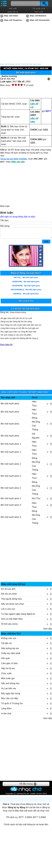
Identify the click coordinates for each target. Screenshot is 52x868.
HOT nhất (39, 12)
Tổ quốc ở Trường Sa (12, 705)
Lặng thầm (6, 710)
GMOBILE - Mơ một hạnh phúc (26, 296)
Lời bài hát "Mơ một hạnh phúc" (26, 311)
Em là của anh (8, 591)
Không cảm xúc (9, 640)
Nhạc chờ (4, 64)
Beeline (12, 64)
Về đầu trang (26, 786)
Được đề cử (13, 12)
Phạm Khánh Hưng (18, 314)
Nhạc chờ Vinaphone (13, 20)
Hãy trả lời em (8, 670)
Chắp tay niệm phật (11, 655)
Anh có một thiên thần (12, 621)
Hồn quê (5, 660)
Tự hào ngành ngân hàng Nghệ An (18, 616)
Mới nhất (13, 9)
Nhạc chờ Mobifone (38, 16)
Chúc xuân (6, 675)
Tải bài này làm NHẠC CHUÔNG (14, 159)
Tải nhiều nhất (39, 9)
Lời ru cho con (8, 611)
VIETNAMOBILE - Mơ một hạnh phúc (26, 292)
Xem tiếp (48, 631)
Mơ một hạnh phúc (34, 64)
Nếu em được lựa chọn (13, 606)
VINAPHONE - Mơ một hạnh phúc (26, 288)
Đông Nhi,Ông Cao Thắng (36, 426)
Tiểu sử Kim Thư (26, 303)
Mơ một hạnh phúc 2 (11, 478)
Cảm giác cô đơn (9, 665)
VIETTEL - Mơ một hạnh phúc (26, 279)
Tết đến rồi (6, 645)
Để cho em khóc (9, 596)
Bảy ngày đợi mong (11, 696)
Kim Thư (21, 64)
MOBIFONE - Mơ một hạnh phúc (26, 284)
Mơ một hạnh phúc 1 (11, 446)
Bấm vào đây (18, 162)
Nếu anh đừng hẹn (10, 685)
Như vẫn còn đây (9, 700)
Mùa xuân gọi (8, 680)
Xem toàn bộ (6, 347)
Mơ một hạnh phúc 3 (11, 507)
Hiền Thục (34, 406)
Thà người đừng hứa (11, 601)
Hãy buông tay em (10, 650)
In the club (6, 716)
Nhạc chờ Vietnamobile (40, 20)
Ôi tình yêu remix (9, 626)
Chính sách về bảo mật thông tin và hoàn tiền (26, 826)
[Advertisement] (26, 556)
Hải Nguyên (36, 438)
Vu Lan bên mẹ (9, 690)
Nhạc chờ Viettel (11, 16)
